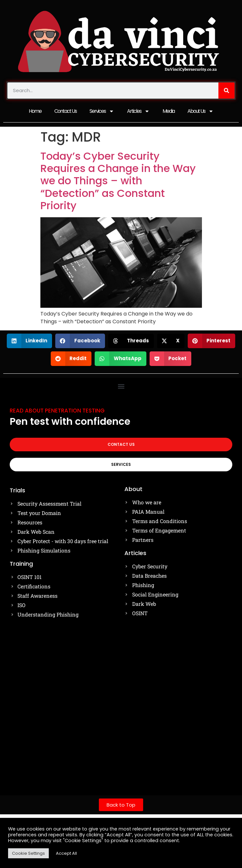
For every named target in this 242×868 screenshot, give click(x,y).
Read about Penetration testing (57, 411)
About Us (200, 111)
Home (35, 111)
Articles (138, 111)
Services (102, 111)
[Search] (226, 91)
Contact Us (65, 111)
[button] (30, 341)
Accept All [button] (66, 853)
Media (168, 111)
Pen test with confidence (70, 422)
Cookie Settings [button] (28, 853)
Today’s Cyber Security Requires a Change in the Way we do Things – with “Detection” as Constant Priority (118, 181)
